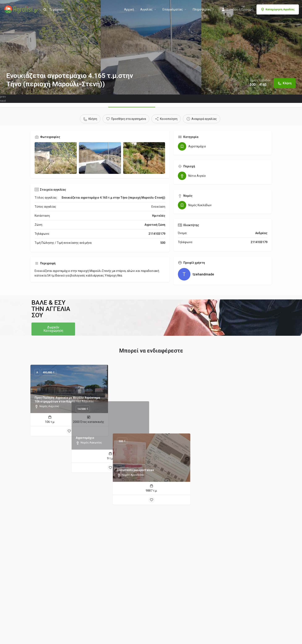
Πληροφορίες (202, 9)
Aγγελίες (146, 9)
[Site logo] (21, 9)
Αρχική (129, 9)
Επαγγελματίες (173, 9)
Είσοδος (232, 9)
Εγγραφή (247, 9)
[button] (53, 329)
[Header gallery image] (50, 47)
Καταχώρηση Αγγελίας (278, 9)
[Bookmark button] (69, 431)
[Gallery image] (56, 158)
